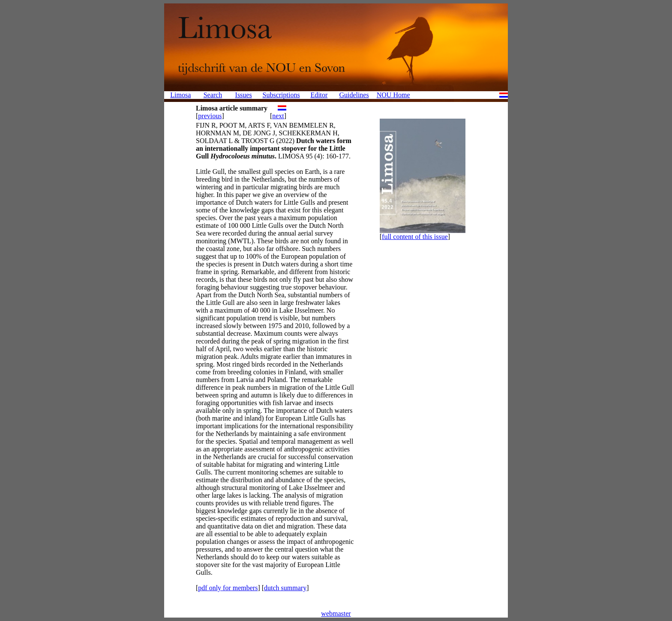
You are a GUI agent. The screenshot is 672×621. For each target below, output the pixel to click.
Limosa (180, 95)
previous (210, 116)
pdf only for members (228, 588)
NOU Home (393, 95)
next (278, 116)
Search (213, 95)
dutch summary (285, 588)
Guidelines (354, 95)
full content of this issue (415, 237)
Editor (319, 95)
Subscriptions (281, 95)
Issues (244, 95)
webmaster (336, 614)
